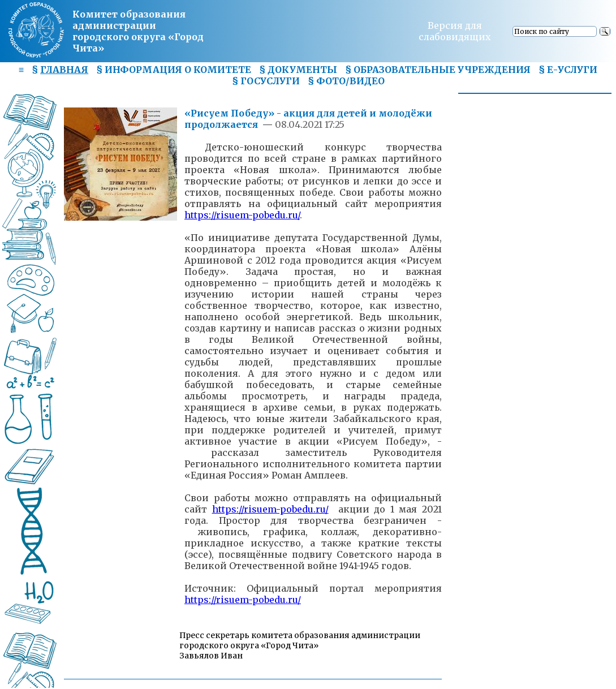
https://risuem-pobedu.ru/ (242, 215)
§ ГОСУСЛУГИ (266, 81)
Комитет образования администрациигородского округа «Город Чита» (138, 31)
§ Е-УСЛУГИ (568, 70)
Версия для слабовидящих (455, 31)
